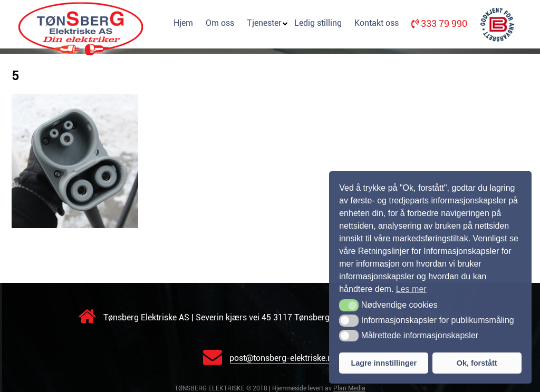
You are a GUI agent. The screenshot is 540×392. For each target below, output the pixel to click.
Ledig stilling (318, 23)
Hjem (183, 23)
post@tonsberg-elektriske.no (270, 358)
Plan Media (349, 388)
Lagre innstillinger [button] (384, 363)
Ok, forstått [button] (477, 363)
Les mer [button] (411, 289)
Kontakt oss (377, 23)
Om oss (220, 23)
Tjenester (264, 23)
